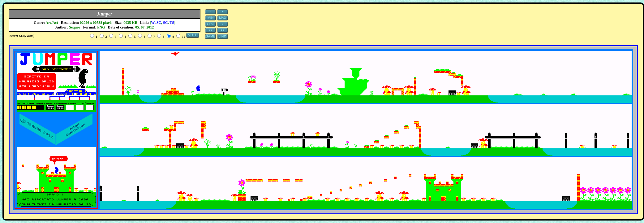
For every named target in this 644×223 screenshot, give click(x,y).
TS (172, 23)
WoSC (156, 23)
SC (165, 23)
